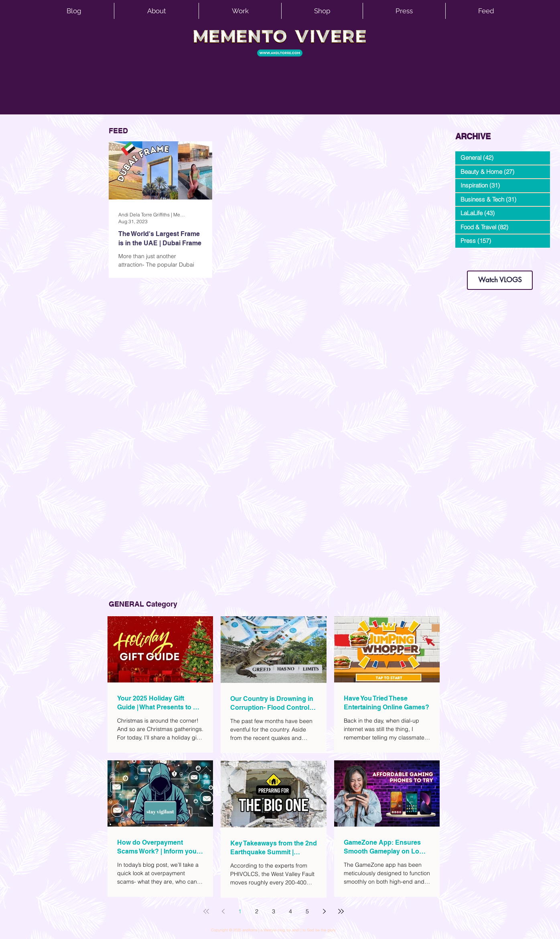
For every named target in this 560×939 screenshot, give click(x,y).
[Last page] (341, 911)
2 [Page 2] (257, 911)
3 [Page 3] (274, 911)
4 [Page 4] (290, 911)
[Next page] (324, 911)
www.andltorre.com (474, 263)
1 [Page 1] (240, 911)
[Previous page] (223, 911)
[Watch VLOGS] (500, 280)
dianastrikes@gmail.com (500, 257)
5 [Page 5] (307, 911)
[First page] (206, 911)
